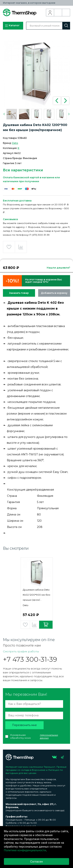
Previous (57, 101)
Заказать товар (19, 293)
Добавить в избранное (9, 247)
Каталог (12, 26)
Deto (15, 143)
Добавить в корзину (54, 293)
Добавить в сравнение (21, 247)
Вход (50, 13)
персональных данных (49, 736)
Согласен (36, 861)
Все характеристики (23, 170)
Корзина (66, 13)
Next (65, 101)
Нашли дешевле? (58, 268)
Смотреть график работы (21, 651)
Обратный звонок (58, 13)
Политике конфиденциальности (25, 850)
